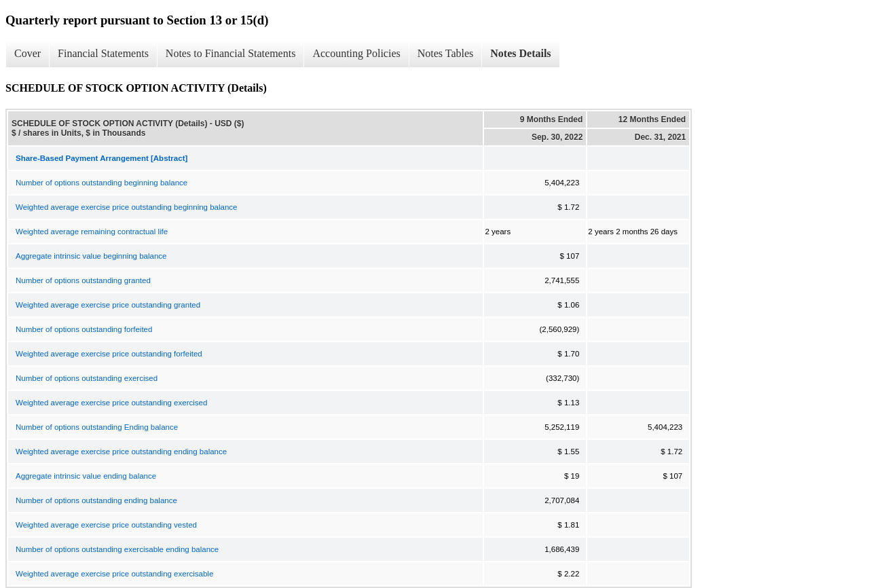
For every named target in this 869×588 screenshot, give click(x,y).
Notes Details (520, 53)
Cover (27, 53)
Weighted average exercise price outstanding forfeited (109, 354)
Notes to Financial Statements (231, 53)
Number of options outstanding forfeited (84, 329)
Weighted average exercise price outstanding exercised (111, 403)
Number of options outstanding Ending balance (97, 427)
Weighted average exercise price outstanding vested (106, 525)
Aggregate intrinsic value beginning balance (91, 256)
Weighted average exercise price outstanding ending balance (121, 452)
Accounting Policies (356, 53)
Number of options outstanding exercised (87, 378)
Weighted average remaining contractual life (92, 232)
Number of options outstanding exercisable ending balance (117, 549)
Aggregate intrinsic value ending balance (86, 476)
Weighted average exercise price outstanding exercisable (114, 574)
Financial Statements (103, 53)
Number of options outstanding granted (83, 280)
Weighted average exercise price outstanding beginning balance (126, 207)
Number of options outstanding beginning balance (101, 183)
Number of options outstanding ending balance (96, 500)
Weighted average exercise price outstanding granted (108, 305)
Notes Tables (446, 53)
